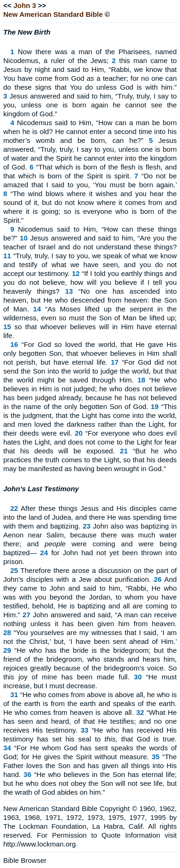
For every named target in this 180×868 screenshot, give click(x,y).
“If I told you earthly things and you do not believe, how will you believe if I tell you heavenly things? (90, 282)
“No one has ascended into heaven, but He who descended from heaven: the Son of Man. (90, 300)
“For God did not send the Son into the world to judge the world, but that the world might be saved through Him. (90, 371)
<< (7, 5)
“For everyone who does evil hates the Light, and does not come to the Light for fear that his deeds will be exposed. (90, 442)
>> (42, 5)
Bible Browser (25, 860)
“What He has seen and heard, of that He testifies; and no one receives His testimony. (90, 721)
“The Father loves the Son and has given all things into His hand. (90, 766)
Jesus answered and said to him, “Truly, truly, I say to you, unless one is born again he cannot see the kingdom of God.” (90, 105)
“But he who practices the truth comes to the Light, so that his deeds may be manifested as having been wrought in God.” (90, 460)
